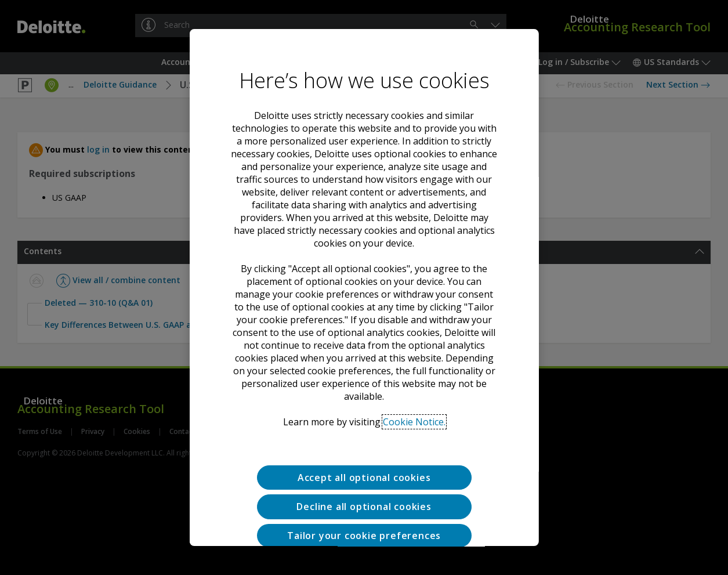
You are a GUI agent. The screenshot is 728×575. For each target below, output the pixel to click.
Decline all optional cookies (364, 468)
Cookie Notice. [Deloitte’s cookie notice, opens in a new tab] (414, 384)
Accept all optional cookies (364, 439)
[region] (364, 288)
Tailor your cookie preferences (364, 497)
